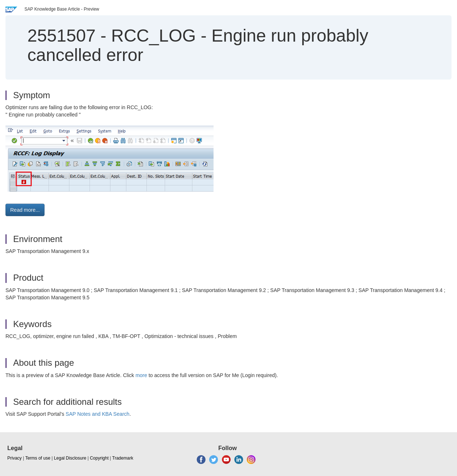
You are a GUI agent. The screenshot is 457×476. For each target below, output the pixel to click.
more (141, 375)
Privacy (14, 458)
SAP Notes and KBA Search (98, 414)
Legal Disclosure (70, 458)
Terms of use (38, 458)
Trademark (123, 458)
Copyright (99, 458)
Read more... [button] (25, 210)
